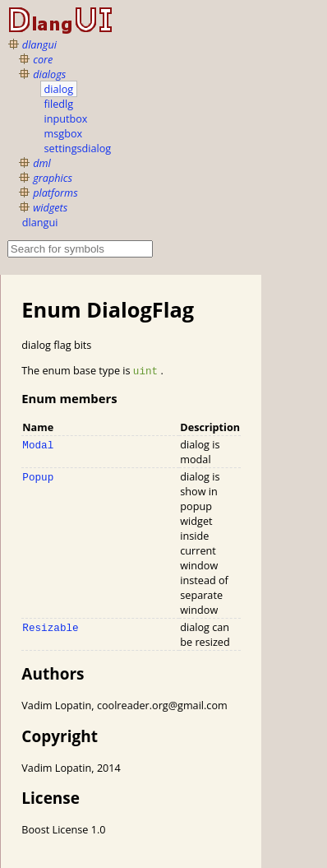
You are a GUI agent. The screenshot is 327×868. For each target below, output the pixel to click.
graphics (53, 178)
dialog (59, 89)
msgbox (64, 133)
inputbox (66, 118)
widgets (50, 207)
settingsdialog (78, 148)
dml (42, 163)
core (43, 59)
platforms (55, 193)
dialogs (49, 74)
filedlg (59, 104)
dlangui (39, 44)
